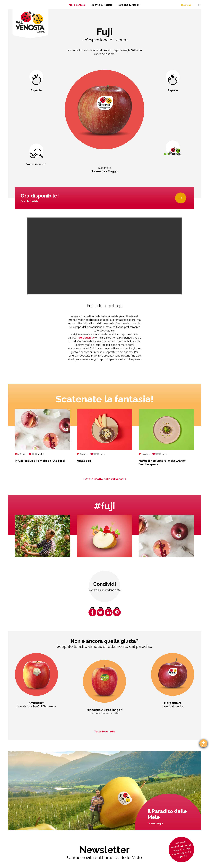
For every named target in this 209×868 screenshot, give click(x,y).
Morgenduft (173, 703)
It (198, 5)
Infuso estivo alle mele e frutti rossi (40, 461)
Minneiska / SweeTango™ (105, 710)
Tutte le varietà (104, 731)
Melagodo (84, 461)
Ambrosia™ (36, 703)
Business (186, 5)
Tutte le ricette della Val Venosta (104, 479)
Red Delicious (86, 338)
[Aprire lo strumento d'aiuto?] (203, 743)
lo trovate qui (155, 824)
